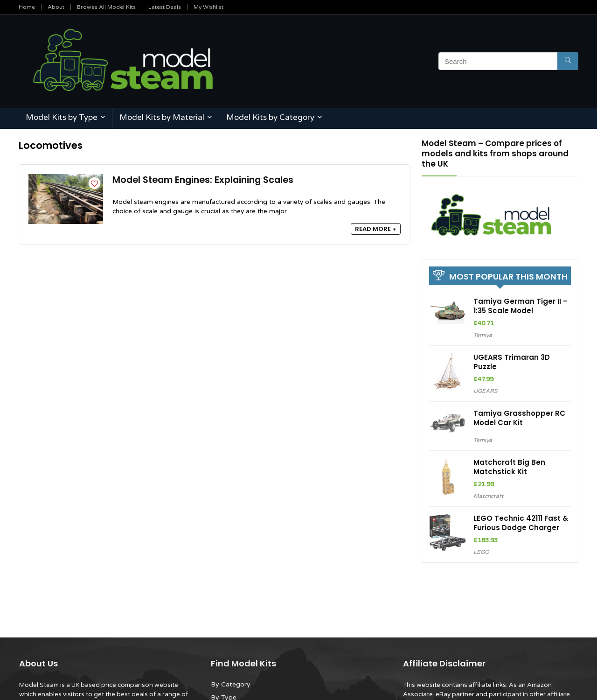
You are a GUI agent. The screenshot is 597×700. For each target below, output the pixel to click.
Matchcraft (489, 496)
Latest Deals (165, 7)
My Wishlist (208, 7)
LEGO (481, 552)
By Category (231, 684)
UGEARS (485, 391)
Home (27, 7)
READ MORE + (376, 229)
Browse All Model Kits (106, 7)
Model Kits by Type (62, 117)
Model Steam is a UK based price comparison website (99, 685)
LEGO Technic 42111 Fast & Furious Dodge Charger (521, 523)
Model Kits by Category (270, 117)
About (56, 7)
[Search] (568, 61)
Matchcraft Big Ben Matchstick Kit (509, 467)
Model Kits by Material (162, 117)
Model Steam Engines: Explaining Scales (203, 180)
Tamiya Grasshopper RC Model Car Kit (519, 418)
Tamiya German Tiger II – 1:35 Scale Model (521, 306)
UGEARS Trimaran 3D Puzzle (512, 362)
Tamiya (483, 335)
